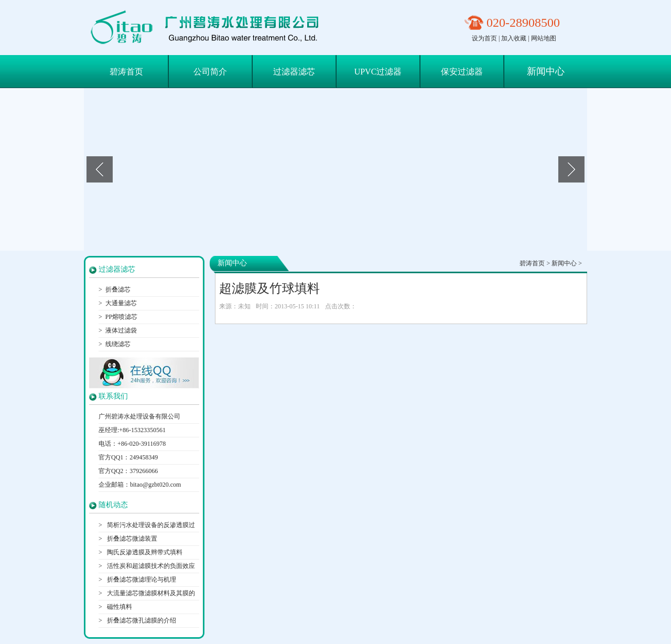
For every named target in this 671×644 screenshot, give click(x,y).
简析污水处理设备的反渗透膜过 (150, 525)
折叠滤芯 (118, 289)
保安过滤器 (462, 72)
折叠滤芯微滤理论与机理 (141, 579)
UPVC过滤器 (378, 72)
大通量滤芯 (121, 303)
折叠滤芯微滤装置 (131, 539)
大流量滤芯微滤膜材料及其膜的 (150, 593)
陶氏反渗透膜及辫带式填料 (144, 552)
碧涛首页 (126, 72)
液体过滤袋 (121, 330)
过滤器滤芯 (294, 72)
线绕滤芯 (118, 344)
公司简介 (210, 72)
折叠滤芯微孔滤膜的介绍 (141, 620)
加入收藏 (514, 38)
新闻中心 (546, 71)
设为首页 (484, 38)
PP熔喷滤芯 (121, 317)
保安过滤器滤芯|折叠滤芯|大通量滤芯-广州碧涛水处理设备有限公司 (209, 28)
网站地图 (544, 38)
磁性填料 (119, 607)
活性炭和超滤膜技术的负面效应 (150, 566)
